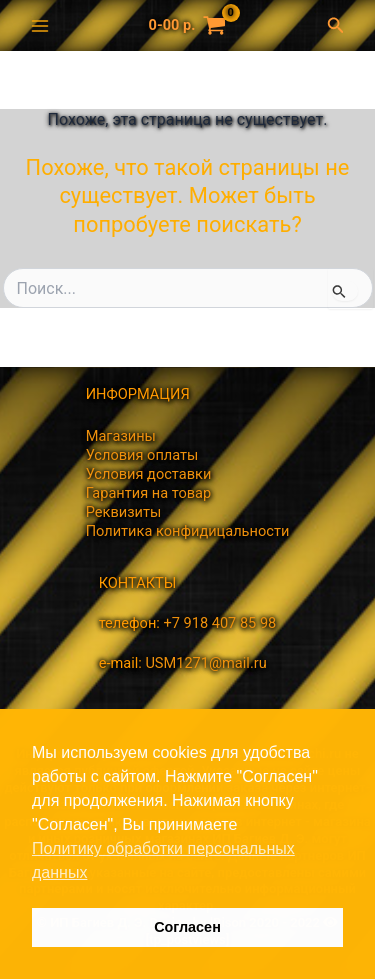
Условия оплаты (142, 455)
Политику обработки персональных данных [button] (163, 860)
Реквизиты (124, 512)
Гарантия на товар (149, 493)
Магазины (121, 436)
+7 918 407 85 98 (219, 623)
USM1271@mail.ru (205, 663)
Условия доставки (149, 474)
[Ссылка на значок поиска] (341, 25)
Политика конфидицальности (188, 531)
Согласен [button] (187, 927)
